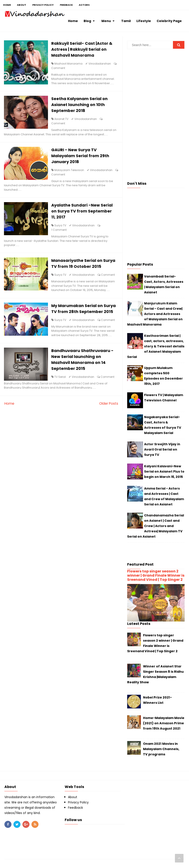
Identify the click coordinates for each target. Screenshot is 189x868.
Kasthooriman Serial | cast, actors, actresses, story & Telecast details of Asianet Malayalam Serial (156, 346)
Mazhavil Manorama (70, 64)
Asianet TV (63, 120)
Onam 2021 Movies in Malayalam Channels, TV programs (161, 749)
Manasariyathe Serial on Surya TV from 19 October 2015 (79, 269)
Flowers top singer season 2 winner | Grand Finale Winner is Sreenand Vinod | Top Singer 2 (156, 575)
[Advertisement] (156, 83)
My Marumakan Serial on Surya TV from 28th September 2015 (79, 325)
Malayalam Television (71, 172)
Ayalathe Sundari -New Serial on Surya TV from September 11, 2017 (83, 213)
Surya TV (62, 227)
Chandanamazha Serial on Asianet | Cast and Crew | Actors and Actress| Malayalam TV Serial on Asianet (156, 526)
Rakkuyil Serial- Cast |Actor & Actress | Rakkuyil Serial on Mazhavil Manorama (83, 50)
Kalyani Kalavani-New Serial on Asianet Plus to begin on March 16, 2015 (164, 471)
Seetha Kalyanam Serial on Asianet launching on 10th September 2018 (81, 106)
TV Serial (62, 401)
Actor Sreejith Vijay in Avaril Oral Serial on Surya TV (162, 449)
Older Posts (108, 432)
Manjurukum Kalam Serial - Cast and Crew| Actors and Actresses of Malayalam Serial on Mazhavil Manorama (155, 314)
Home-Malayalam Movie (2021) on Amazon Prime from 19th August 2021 (164, 723)
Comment (60, 68)
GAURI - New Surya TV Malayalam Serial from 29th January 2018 (82, 157)
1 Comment (61, 232)
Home (10, 432)
